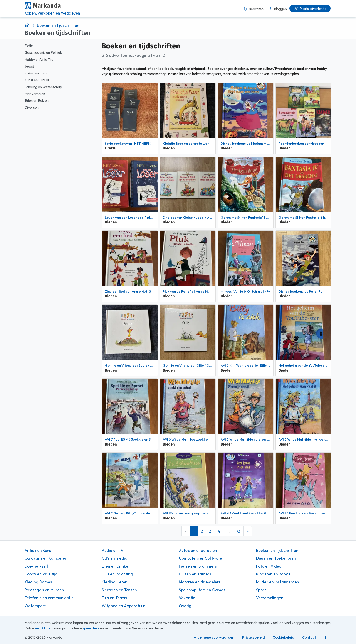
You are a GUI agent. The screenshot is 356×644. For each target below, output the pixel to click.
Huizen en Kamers (195, 574)
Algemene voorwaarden (214, 637)
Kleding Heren (115, 582)
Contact (309, 637)
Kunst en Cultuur (37, 80)
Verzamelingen (270, 598)
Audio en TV (113, 551)
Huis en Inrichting (117, 574)
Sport (261, 590)
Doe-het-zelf (36, 566)
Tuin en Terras (114, 598)
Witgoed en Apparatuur (123, 606)
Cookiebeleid (283, 637)
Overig (185, 606)
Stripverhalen (35, 94)
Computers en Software (200, 558)
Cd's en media (115, 558)
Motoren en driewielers (200, 582)
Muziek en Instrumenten (278, 582)
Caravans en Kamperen (46, 558)
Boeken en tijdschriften (58, 25)
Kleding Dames (38, 582)
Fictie (29, 46)
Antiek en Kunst (39, 551)
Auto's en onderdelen (198, 551)
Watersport (35, 606)
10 (238, 531)
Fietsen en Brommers (198, 566)
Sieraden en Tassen (119, 590)
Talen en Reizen (37, 101)
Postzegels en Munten (44, 590)
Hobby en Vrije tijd (41, 574)
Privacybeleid (253, 637)
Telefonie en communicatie (49, 598)
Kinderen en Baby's (273, 574)
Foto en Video (269, 566)
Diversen (32, 107)
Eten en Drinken (116, 566)
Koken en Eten (36, 73)
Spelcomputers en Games (202, 590)
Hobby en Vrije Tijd (39, 60)
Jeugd (29, 66)
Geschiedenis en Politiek (43, 53)
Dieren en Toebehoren (276, 558)
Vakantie (187, 598)
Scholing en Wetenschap (43, 87)
